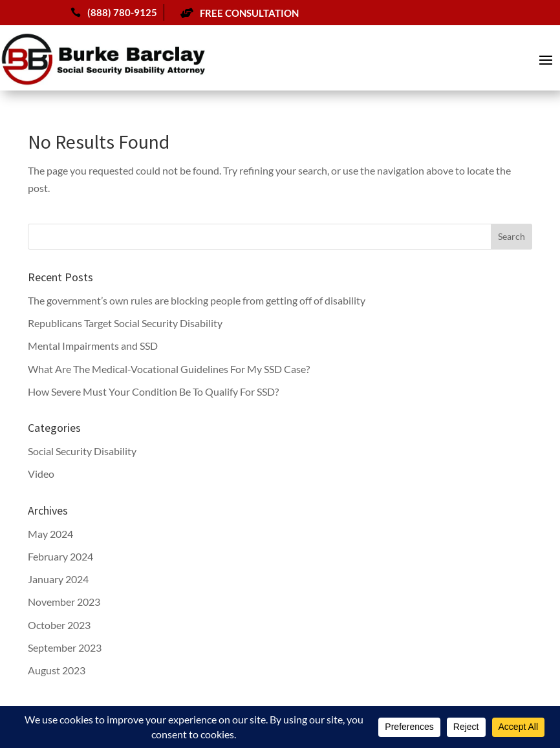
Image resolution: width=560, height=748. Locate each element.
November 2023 (64, 602)
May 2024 (50, 534)
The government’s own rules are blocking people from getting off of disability (197, 300)
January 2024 (58, 579)
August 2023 (57, 670)
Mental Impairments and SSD (93, 346)
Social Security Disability (82, 451)
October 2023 (59, 625)
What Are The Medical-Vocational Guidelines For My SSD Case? (169, 369)
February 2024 (60, 556)
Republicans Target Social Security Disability (125, 323)
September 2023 (65, 647)
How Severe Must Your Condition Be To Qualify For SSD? (153, 391)
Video (41, 474)
